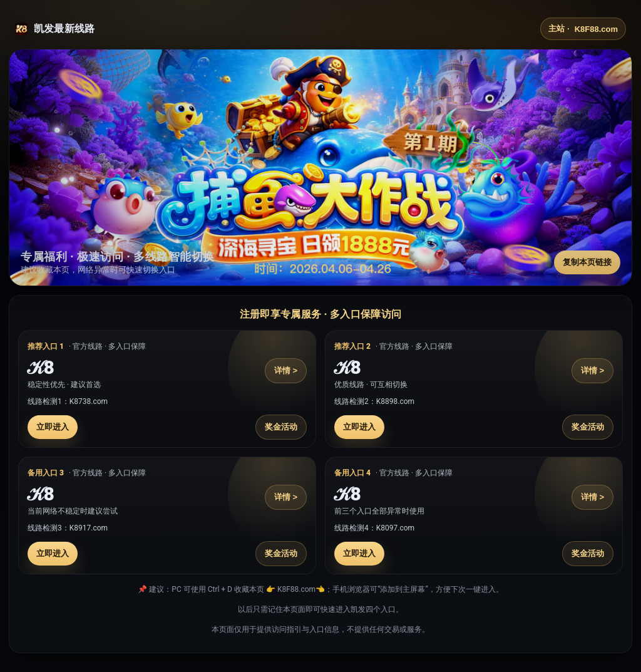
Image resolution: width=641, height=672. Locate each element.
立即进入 (53, 427)
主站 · (583, 29)
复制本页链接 (587, 262)
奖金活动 (281, 427)
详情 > (286, 370)
